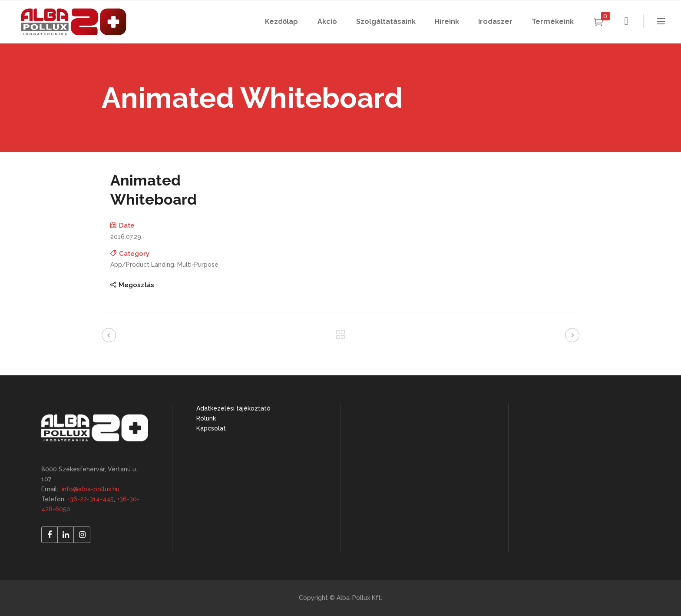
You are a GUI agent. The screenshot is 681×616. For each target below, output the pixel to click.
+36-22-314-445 (91, 499)
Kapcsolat (211, 428)
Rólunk (206, 418)
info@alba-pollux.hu (91, 489)
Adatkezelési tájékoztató (233, 408)
